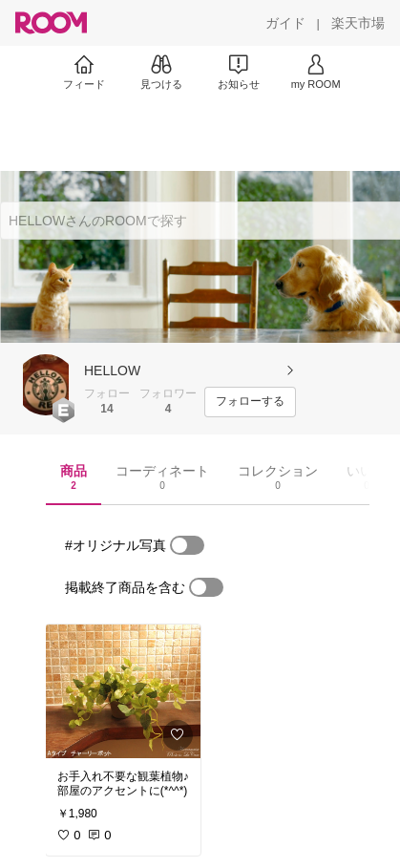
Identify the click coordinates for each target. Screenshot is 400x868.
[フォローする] (250, 402)
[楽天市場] (358, 23)
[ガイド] (285, 23)
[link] (123, 691)
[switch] (187, 545)
